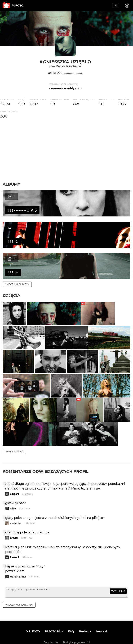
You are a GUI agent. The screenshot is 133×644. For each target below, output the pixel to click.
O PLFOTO (33, 616)
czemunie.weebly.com (65, 88)
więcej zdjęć (14, 434)
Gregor (14, 521)
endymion (16, 506)
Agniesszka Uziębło (65, 62)
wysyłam (118, 574)
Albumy (11, 184)
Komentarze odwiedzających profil (46, 454)
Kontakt (102, 616)
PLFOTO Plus (54, 616)
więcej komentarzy (19, 589)
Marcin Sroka (18, 559)
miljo (13, 491)
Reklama (85, 616)
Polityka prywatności (76, 627)
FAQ (71, 616)
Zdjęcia (11, 264)
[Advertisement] (66, 150)
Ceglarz (14, 477)
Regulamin (51, 627)
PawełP (15, 540)
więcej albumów (17, 253)
